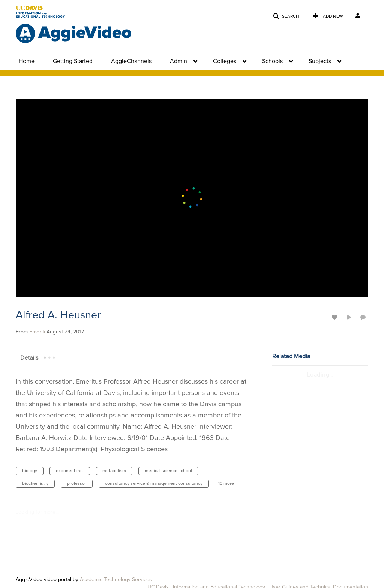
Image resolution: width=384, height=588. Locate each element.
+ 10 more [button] (224, 484)
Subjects (320, 61)
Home (27, 61)
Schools (272, 61)
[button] (286, 16)
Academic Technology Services (116, 580)
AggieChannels (131, 61)
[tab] (29, 357)
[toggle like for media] (336, 317)
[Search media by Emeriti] (37, 332)
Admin (178, 61)
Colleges (225, 61)
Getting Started (73, 61)
